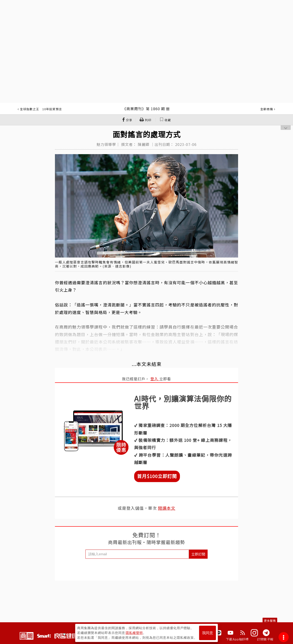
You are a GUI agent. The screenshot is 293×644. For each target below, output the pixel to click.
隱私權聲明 (134, 633)
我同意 (208, 633)
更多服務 (270, 621)
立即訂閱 (198, 554)
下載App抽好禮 (237, 639)
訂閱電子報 (265, 639)
